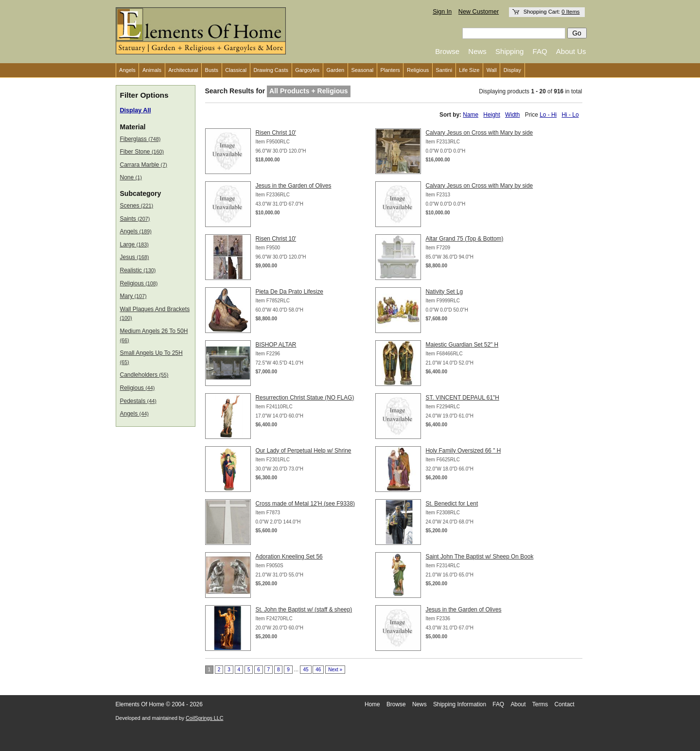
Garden (336, 70)
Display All (136, 110)
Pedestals (138, 401)
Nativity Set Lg (445, 292)
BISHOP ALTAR (276, 345)
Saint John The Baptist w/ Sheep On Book (480, 557)
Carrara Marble (144, 165)
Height (491, 115)
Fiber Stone (142, 152)
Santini (444, 70)
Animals (152, 70)
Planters (390, 70)
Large (134, 245)
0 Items (570, 12)
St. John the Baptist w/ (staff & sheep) (304, 610)
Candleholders (144, 375)
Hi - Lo (570, 115)
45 (306, 670)
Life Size (469, 70)
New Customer (479, 12)
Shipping (509, 51)
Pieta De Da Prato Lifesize (289, 292)
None (131, 177)
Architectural (183, 70)
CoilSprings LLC (204, 718)
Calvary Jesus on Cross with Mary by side (480, 133)
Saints (135, 219)
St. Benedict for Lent (452, 504)
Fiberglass (140, 139)
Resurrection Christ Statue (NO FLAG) (305, 398)
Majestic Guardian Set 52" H (462, 345)
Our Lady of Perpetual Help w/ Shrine (304, 451)
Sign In (442, 12)
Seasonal (362, 70)
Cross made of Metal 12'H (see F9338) (306, 504)
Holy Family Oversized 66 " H (464, 451)
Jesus (135, 257)
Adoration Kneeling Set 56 (289, 557)
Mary (133, 296)
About (518, 704)
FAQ (540, 51)
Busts (212, 70)
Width (512, 115)
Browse (447, 51)
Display (512, 70)
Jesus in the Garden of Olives (294, 186)
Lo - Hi (548, 115)
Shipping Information (460, 704)
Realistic (138, 270)
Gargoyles (307, 70)
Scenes (137, 206)
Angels (127, 70)
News (477, 51)
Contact (565, 704)
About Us (571, 51)
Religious (418, 70)
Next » (335, 670)
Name (471, 115)
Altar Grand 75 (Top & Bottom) (465, 239)
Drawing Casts (271, 70)
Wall (492, 70)
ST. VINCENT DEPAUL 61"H (463, 398)
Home (372, 704)
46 (318, 670)
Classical (236, 70)
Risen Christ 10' (276, 133)
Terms (540, 704)
